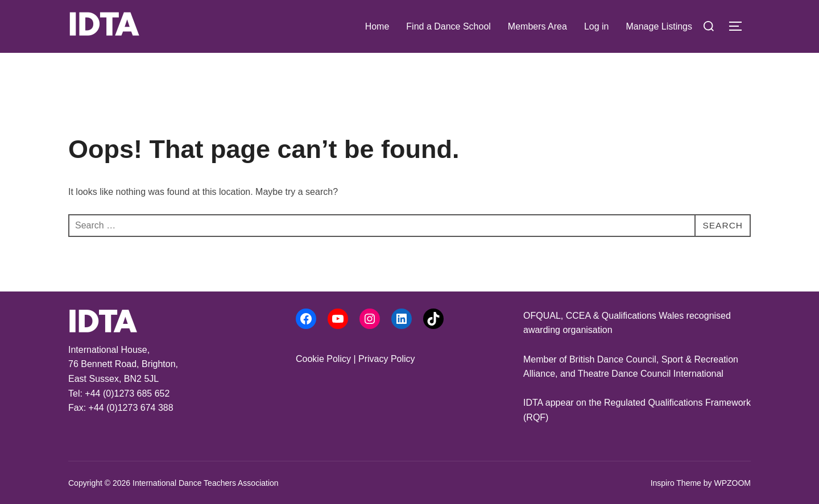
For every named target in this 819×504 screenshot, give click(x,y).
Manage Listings (659, 26)
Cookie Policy (323, 359)
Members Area (537, 26)
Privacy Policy (387, 359)
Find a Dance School (448, 26)
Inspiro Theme (676, 483)
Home (377, 26)
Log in (597, 26)
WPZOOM (732, 483)
